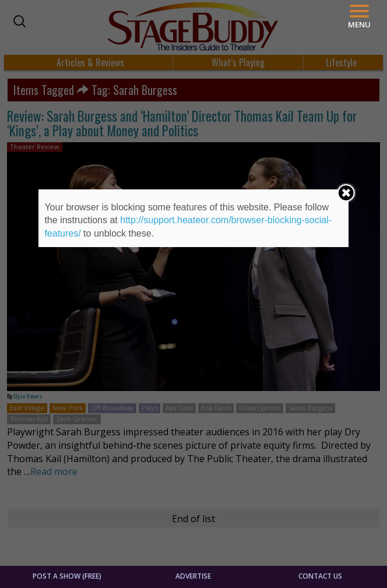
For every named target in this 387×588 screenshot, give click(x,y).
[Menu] (359, 17)
